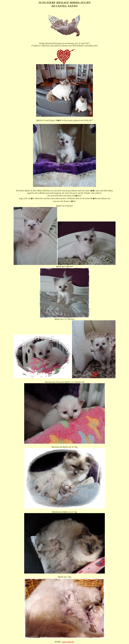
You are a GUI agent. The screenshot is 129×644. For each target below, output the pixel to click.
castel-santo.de (68, 642)
